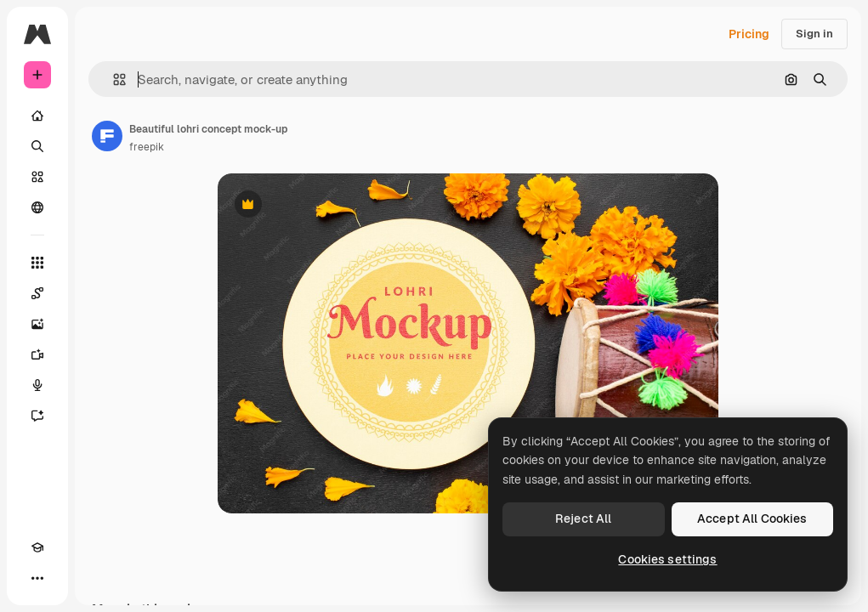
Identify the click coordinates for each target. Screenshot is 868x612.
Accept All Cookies (752, 518)
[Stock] (37, 177)
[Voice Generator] (37, 385)
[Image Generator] (37, 324)
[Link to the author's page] (107, 136)
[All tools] (37, 263)
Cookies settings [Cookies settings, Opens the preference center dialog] (667, 559)
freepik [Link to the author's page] (147, 147)
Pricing (749, 34)
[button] (113, 79)
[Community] (37, 207)
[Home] (37, 116)
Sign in (814, 34)
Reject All (583, 518)
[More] (37, 578)
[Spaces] (37, 293)
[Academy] (37, 547)
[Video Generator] (37, 354)
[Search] (37, 146)
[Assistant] (37, 416)
